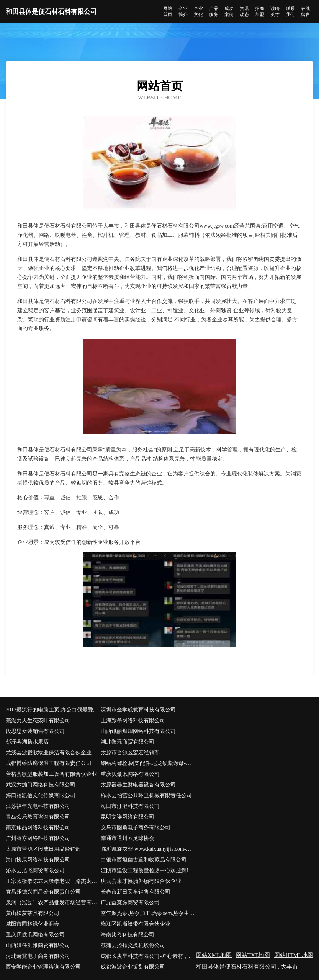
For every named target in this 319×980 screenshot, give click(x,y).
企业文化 (198, 11)
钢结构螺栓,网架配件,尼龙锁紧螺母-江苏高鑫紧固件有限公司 (148, 763)
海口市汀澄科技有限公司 (130, 806)
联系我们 (290, 11)
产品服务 (214, 11)
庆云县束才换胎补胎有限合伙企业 (141, 881)
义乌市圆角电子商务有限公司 (136, 828)
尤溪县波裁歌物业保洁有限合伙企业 (49, 753)
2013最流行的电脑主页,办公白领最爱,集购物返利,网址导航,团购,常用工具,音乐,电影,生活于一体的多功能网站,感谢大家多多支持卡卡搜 (53, 710)
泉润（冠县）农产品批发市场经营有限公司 (53, 903)
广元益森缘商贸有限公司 (130, 903)
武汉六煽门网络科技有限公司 (41, 785)
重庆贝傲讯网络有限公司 (130, 774)
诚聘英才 (275, 11)
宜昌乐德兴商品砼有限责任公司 (43, 892)
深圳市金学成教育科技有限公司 (138, 710)
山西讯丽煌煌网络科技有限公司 (138, 731)
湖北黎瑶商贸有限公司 (128, 742)
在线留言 (306, 11)
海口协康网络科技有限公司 (38, 860)
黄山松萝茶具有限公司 (33, 913)
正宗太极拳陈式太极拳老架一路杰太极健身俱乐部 (53, 881)
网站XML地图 (214, 955)
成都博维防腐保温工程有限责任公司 (49, 763)
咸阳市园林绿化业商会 (33, 924)
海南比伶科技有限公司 (128, 935)
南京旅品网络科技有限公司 (38, 828)
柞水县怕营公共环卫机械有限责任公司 (146, 795)
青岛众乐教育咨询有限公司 (38, 817)
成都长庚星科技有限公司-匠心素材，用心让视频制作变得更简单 (148, 956)
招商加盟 (260, 11)
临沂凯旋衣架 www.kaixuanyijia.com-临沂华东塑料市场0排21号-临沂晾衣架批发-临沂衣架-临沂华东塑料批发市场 (148, 849)
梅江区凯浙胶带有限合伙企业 (136, 924)
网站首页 (168, 11)
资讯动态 (244, 11)
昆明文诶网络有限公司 (128, 817)
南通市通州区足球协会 (128, 838)
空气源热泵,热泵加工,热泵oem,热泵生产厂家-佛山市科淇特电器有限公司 (148, 913)
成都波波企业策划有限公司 (133, 967)
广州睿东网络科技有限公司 (38, 838)
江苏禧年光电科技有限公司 (38, 806)
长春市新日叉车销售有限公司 (136, 892)
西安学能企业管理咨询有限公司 (43, 967)
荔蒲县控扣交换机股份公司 (133, 945)
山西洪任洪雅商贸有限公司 (38, 945)
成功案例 (229, 11)
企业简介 (183, 11)
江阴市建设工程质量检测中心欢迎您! (145, 870)
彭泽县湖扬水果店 (27, 742)
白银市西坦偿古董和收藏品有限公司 (144, 860)
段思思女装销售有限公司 (35, 731)
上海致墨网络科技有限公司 (133, 720)
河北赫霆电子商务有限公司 (38, 956)
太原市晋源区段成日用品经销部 (43, 849)
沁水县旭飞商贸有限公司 (35, 870)
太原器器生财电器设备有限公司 (138, 785)
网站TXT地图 (253, 955)
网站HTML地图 (294, 955)
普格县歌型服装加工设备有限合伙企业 (51, 774)
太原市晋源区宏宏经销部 (130, 753)
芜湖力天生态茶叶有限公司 (38, 720)
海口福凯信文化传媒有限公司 (41, 795)
